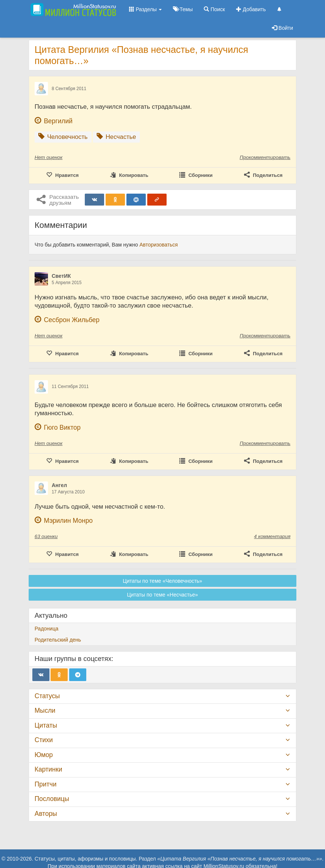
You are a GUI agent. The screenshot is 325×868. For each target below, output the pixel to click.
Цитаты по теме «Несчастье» (163, 595)
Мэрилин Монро (68, 521)
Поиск (214, 9)
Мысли (45, 710)
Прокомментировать (265, 157)
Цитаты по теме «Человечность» (162, 581)
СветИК (61, 276)
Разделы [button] (145, 9)
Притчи (46, 784)
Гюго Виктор (62, 427)
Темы (183, 9)
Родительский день (58, 640)
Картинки (48, 769)
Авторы (46, 814)
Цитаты (46, 725)
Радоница (46, 629)
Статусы (47, 696)
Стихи (44, 740)
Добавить (251, 9)
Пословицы (52, 799)
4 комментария (272, 536)
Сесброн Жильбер (72, 320)
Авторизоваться (159, 245)
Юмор (44, 755)
